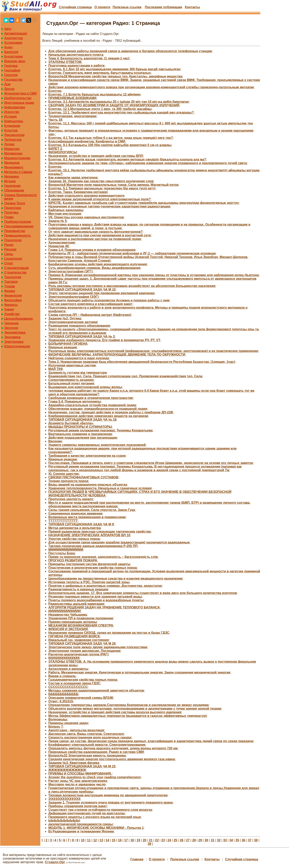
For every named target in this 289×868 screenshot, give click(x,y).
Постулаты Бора (62, 553)
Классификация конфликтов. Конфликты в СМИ (87, 141)
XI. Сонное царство (64, 474)
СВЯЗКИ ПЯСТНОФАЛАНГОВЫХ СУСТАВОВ (83, 477)
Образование (14, 190)
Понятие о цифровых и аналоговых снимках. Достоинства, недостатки (105, 586)
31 (213, 840)
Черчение (11, 323)
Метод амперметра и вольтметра (75, 528)
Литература (13, 140)
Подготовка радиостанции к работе (76, 66)
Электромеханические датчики (73, 322)
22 (157, 840)
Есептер (55, 91)
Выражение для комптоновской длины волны (85, 387)
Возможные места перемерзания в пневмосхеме (87, 517)
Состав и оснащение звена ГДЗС (74, 683)
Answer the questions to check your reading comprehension (95, 777)
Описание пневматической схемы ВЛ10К (81, 698)
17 (126, 840)
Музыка (10, 181)
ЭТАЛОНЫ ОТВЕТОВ (65, 62)
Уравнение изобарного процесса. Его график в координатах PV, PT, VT (104, 340)
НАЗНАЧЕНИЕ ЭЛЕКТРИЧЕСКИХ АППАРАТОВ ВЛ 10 (89, 535)
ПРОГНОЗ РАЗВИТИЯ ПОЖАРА (73, 560)
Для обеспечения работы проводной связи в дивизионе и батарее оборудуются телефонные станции (130, 51)
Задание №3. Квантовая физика (74, 763)
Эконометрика (15, 332)
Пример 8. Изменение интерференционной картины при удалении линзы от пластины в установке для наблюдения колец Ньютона (154, 275)
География (12, 70)
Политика (11, 212)
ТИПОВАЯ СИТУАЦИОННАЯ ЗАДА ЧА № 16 (82, 420)
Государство (13, 80)
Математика (13, 153)
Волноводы (58, 719)
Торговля (11, 282)
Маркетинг (12, 149)
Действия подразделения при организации (83, 438)
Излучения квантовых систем (72, 365)
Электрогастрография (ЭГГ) (70, 271)
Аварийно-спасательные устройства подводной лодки (92, 405)
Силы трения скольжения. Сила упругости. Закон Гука (92, 510)
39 (149, 844)
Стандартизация (16, 268)
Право (9, 217)
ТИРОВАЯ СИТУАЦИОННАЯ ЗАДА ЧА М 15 (82, 766)
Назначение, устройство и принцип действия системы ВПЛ (96, 156)
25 (175, 840)
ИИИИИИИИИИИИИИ (64, 611)
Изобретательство (18, 98)
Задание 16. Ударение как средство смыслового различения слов (101, 181)
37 (250, 840)
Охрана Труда (15, 203)
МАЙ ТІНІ (55, 369)
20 (145, 840)
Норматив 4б (59, 246)
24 (169, 840)
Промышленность (18, 236)
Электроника (14, 342)
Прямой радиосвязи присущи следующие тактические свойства (99, 532)
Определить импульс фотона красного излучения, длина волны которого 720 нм (113, 748)
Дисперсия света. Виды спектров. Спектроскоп (86, 734)
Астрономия (13, 43)
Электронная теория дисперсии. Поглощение (84, 651)
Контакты (192, 7)
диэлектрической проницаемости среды (81, 824)
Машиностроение (17, 158)
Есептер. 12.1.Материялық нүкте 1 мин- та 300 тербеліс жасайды (100, 109)
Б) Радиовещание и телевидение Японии (81, 831)
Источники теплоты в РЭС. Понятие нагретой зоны (89, 582)
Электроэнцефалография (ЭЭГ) (73, 297)
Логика (9, 144)
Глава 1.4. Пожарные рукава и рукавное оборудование (92, 250)
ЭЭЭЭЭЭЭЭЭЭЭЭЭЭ (64, 799)
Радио (9, 245)
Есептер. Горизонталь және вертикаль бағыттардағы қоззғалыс (100, 73)
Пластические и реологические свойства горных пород (93, 568)
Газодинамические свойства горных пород (83, 680)
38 (256, 840)
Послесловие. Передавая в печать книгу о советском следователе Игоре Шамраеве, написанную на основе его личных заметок (151, 463)
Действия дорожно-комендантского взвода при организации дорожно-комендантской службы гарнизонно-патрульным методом (151, 87)
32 (219, 840)
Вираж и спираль (62, 676)
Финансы (11, 305)
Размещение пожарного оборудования (79, 326)
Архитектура (14, 38)
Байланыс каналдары (66, 210)
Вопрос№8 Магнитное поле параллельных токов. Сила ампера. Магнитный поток (113, 185)
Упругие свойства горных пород (74, 539)
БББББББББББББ (63, 694)
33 (225, 840)
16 (120, 840)
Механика (12, 177)
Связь (9, 254)
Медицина (12, 163)
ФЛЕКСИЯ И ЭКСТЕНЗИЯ (68, 629)
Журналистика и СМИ (20, 93)
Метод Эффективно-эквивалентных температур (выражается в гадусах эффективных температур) (127, 716)
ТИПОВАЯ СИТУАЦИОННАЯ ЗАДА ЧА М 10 (82, 290)
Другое (9, 89)
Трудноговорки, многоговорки (72, 116)
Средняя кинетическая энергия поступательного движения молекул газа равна (112, 759)
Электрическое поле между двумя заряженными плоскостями (98, 647)
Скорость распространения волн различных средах (90, 737)
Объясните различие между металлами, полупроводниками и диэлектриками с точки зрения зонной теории (135, 709)
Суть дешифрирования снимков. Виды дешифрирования (94, 268)
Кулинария (12, 126)
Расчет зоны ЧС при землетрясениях (78, 781)
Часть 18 (55, 120)
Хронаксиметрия (62, 243)
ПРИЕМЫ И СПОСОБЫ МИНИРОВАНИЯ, (80, 774)
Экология (11, 328)
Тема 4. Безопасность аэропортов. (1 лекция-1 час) (89, 58)
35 (237, 840)
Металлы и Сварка (18, 172)
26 (182, 840)
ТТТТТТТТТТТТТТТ (63, 521)
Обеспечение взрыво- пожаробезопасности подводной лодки (98, 409)
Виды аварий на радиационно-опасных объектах (88, 485)
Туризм (10, 286)
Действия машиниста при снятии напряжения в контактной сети (100, 235)
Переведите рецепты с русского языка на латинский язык (95, 817)
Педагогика (13, 208)
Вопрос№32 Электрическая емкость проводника (87, 756)
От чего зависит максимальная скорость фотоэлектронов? (95, 232)
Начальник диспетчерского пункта (76, 55)
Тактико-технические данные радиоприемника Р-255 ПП (93, 546)
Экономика (12, 337)
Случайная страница (75, 7)
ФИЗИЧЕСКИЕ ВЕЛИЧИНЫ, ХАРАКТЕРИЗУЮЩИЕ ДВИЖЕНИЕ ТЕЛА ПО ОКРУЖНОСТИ (117, 355)
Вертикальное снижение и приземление (80, 434)
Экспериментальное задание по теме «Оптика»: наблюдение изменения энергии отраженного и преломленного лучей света (148, 163)
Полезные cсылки (127, 7)
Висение (55, 441)
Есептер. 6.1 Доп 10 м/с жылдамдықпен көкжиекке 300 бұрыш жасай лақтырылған (114, 69)
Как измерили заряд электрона (73, 178)
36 (243, 840)
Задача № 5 (57, 221)
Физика (10, 291)
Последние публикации (163, 7)
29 (200, 840)
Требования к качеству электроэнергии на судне (87, 456)
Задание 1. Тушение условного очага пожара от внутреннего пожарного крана (111, 802)
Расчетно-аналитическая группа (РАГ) (78, 654)
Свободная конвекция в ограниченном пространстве (91, 398)
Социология (13, 259)
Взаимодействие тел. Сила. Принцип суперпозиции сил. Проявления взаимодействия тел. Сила (125, 376)
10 (83, 840)
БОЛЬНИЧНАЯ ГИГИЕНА (68, 344)
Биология (11, 52)
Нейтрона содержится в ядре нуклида (79, 358)
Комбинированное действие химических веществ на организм (98, 416)
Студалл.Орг (55, 862)
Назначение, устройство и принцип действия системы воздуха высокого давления (115, 712)
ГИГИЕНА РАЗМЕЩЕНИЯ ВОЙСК (74, 636)
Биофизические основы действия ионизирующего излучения (98, 264)
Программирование (19, 226)
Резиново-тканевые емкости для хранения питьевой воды (95, 597)
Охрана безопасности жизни (20, 197)
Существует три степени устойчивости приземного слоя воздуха (100, 810)
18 (132, 840)
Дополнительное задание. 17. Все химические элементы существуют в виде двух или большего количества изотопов (143, 593)
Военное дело (15, 61)
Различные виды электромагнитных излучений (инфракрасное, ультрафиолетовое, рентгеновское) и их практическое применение (153, 351)
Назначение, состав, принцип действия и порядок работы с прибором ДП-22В (111, 412)
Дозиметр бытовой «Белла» (71, 423)
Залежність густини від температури (78, 373)
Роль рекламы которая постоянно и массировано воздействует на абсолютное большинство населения (132, 286)
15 (114, 840)
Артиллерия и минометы (68, 669)
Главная (137, 859)
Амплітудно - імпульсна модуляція (76, 730)
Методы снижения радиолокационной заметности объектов (96, 690)
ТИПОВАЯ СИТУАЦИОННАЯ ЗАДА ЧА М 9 (81, 524)
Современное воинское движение (75, 513)
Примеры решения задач (68, 723)
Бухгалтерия (13, 56)
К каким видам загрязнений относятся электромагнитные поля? (99, 199)
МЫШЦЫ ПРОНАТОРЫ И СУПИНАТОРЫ (80, 427)
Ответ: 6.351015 (61, 701)
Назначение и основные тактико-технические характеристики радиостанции (109, 206)
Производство (15, 231)
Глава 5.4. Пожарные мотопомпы (75, 401)
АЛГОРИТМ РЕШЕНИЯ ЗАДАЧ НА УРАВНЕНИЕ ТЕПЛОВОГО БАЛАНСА (104, 607)
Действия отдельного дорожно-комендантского (86, 196)
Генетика (11, 66)
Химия (9, 309)
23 (163, 840)
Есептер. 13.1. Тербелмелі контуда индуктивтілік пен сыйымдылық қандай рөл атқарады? (121, 112)
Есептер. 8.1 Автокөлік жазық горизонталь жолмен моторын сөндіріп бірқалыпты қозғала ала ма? (127, 159)
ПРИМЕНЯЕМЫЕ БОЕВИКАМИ (72, 98)
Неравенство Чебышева (68, 615)
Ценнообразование (19, 319)
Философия (13, 300)
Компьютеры (14, 121)
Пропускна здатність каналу (71, 499)
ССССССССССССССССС (68, 687)
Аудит (9, 47)
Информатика (15, 107)
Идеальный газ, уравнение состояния (79, 640)
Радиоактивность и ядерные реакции (78, 589)
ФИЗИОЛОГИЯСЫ (63, 152)
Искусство (12, 112)
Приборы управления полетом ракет (78, 806)
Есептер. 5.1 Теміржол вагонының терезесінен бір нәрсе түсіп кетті (102, 188)
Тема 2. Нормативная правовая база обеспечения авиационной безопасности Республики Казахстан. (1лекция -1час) (142, 362)
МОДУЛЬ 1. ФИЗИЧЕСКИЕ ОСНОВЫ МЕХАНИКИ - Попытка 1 (96, 828)
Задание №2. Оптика (65, 318)
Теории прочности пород (68, 481)
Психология (13, 240)
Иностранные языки (19, 103)
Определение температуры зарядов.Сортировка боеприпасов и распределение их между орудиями (128, 705)
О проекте (102, 7)
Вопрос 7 (56, 727)
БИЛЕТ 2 (55, 149)
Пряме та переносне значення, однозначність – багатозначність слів (103, 557)
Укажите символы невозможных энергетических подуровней (97, 445)
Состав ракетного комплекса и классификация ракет (90, 304)
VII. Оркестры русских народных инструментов (86, 217)
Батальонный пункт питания (71, 383)
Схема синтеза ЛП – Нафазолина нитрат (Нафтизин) (90, 315)
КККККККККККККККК (64, 658)
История (10, 117)
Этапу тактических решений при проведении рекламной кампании (101, 293)
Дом (7, 84)
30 (206, 840)
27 (188, 840)
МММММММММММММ (66, 550)
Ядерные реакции (63, 347)
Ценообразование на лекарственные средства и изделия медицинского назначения (115, 578)
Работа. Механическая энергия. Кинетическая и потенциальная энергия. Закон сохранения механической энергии (139, 672)
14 (107, 840)
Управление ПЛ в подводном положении (81, 618)
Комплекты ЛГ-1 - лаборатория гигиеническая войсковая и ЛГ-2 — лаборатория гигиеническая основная (132, 253)
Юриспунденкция (17, 346)
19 (138, 840)
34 (231, 840)
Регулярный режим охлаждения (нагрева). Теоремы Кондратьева (100, 430)
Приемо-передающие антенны (73, 622)
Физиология (13, 296)
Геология (11, 75)
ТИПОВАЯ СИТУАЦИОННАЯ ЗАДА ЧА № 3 (82, 336)
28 (194, 840)
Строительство (15, 272)
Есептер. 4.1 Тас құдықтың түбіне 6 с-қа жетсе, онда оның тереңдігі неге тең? (111, 138)
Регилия (10, 249)
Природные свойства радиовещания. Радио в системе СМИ (96, 752)
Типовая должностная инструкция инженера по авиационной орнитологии (108, 795)
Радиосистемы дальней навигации (76, 604)
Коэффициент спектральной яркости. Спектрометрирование (97, 745)
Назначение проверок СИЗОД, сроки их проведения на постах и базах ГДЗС (109, 633)
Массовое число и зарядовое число (77, 784)
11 (89, 840)
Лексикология (14, 135)
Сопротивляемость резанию (71, 380)
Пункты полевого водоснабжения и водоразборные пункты (96, 600)
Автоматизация (16, 33)
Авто (8, 29)
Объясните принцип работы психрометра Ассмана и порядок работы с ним (109, 300)
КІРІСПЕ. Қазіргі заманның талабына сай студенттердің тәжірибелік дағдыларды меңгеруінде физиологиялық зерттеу (144, 203)
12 (95, 840)
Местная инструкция (65, 214)
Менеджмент (14, 167)
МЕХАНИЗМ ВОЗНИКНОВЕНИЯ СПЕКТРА (81, 625)
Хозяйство (12, 314)
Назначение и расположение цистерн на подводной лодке (95, 239)
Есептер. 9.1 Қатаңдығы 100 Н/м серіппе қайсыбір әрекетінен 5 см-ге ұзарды (110, 145)
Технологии (13, 277)
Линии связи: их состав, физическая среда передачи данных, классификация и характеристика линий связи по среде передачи (151, 741)
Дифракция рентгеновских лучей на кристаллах (87, 813)
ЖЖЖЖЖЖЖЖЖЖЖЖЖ (67, 770)
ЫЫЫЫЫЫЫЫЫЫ (64, 821)
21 (151, 840)
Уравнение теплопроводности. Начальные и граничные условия (100, 488)
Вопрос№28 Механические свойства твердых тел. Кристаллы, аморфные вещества (115, 76)
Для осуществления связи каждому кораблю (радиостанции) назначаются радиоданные (119, 542)
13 (101, 840)
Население (12, 186)
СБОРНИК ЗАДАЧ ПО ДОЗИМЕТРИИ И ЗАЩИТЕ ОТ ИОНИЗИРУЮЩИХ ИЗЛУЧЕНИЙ (114, 105)
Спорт (9, 263)
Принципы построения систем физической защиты (89, 564)
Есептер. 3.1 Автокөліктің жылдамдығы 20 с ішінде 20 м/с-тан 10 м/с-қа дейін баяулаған (119, 102)
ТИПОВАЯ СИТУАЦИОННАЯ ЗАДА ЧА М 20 (82, 644)
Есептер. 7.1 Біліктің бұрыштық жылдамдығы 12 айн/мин (94, 94)
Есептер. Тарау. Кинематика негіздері (78, 192)
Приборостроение (18, 222)
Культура (11, 130)
